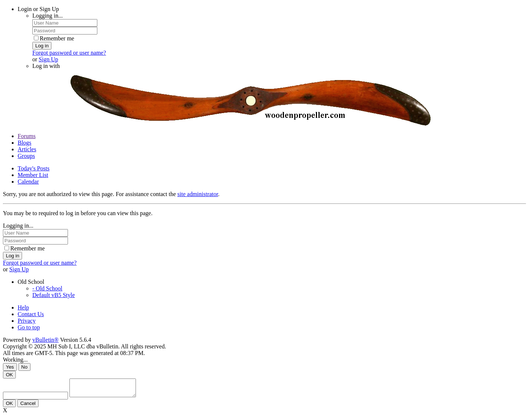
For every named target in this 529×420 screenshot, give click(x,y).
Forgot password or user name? (69, 53)
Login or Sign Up (38, 9)
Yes (10, 367)
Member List (33, 175)
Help (23, 307)
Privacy (27, 321)
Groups (26, 156)
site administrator (198, 194)
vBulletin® (46, 340)
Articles (27, 149)
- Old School (47, 288)
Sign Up (48, 59)
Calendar (28, 182)
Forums (27, 136)
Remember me (54, 38)
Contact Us (31, 314)
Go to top (29, 327)
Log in (42, 46)
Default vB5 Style (54, 295)
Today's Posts (34, 168)
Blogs (24, 143)
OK (9, 375)
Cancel (28, 407)
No (24, 367)
